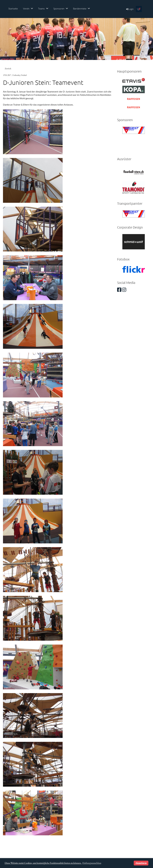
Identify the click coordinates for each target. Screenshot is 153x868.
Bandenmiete (81, 9)
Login (130, 9)
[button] (131, 863)
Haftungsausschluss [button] (92, 863)
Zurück (8, 68)
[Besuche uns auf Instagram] (124, 290)
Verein (28, 9)
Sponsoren (61, 9)
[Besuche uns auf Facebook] (119, 290)
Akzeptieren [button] (141, 863)
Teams (43, 9)
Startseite (13, 9)
